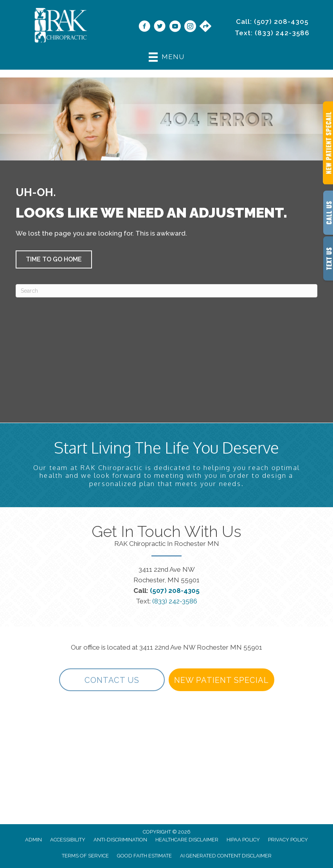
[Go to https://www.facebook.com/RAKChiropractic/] (144, 27)
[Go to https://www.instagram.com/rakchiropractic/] (190, 27)
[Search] (166, 291)
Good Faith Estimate (144, 856)
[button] (54, 259)
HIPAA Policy (243, 840)
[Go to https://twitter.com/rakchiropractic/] (160, 27)
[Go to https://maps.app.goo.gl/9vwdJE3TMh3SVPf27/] (205, 27)
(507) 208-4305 (281, 22)
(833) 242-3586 (282, 33)
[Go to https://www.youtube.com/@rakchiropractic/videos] (175, 27)
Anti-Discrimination (120, 840)
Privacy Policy (288, 840)
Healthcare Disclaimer (187, 840)
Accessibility (68, 840)
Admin (33, 840)
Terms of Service (85, 856)
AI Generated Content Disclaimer (226, 856)
